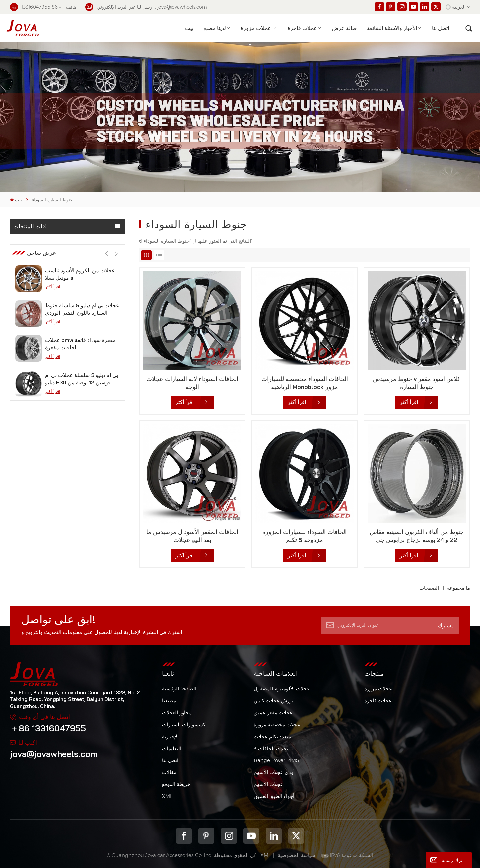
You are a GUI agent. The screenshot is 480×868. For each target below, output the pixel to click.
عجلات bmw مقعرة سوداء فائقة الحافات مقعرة (80, 375)
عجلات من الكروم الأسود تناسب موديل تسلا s (80, 305)
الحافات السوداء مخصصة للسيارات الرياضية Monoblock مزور (305, 383)
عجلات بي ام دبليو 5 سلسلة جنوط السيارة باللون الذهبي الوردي (82, 340)
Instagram (229, 836)
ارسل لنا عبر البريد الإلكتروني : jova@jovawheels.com (146, 7)
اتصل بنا (441, 28)
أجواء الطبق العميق (274, 796)
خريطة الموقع (176, 784)
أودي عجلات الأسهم (274, 772)
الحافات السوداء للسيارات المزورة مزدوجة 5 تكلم (305, 536)
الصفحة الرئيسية (179, 689)
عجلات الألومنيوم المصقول (282, 689)
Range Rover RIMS (276, 760)
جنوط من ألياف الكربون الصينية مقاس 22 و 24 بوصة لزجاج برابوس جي (417, 536)
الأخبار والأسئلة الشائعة (392, 28)
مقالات (169, 772)
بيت (189, 28)
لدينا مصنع (215, 28)
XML (167, 796)
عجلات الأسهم (269, 784)
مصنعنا (169, 701)
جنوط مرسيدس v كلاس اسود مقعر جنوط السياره (417, 383)
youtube (251, 836)
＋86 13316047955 (48, 728)
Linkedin (274, 836)
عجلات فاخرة (302, 28)
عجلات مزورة (257, 28)
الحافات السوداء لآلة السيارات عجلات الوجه (192, 383)
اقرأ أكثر (53, 318)
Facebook (184, 836)
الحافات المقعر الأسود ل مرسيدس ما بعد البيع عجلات (192, 536)
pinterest (206, 836)
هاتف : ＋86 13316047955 (43, 7)
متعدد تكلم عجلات (272, 736)
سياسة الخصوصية (297, 855)
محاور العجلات (177, 713)
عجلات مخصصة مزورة (277, 724)
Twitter (296, 836)
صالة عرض (344, 28)
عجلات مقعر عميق (273, 713)
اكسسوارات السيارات (184, 724)
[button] (117, 285)
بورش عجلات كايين (274, 701)
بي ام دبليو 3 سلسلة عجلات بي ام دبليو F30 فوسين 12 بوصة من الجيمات (82, 410)
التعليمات (172, 748)
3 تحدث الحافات (271, 748)
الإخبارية (170, 736)
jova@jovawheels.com (54, 754)
